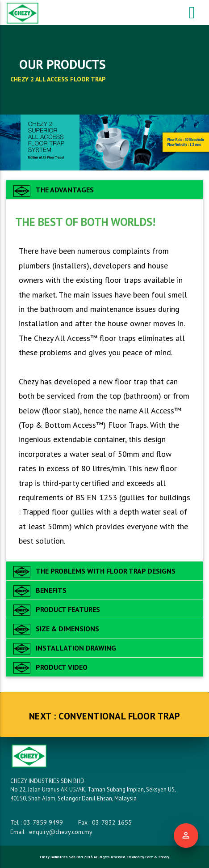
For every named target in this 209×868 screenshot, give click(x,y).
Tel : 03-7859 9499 (37, 822)
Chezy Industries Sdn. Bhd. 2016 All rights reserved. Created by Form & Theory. (105, 857)
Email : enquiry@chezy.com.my (51, 832)
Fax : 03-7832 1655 (105, 822)
